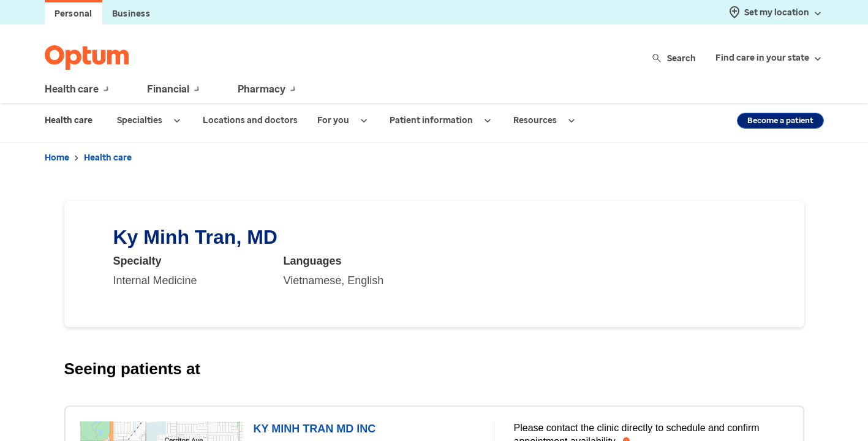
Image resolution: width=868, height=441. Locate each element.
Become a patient (780, 120)
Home (57, 158)
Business (131, 14)
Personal (74, 14)
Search (675, 58)
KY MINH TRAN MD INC (314, 429)
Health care (108, 158)
